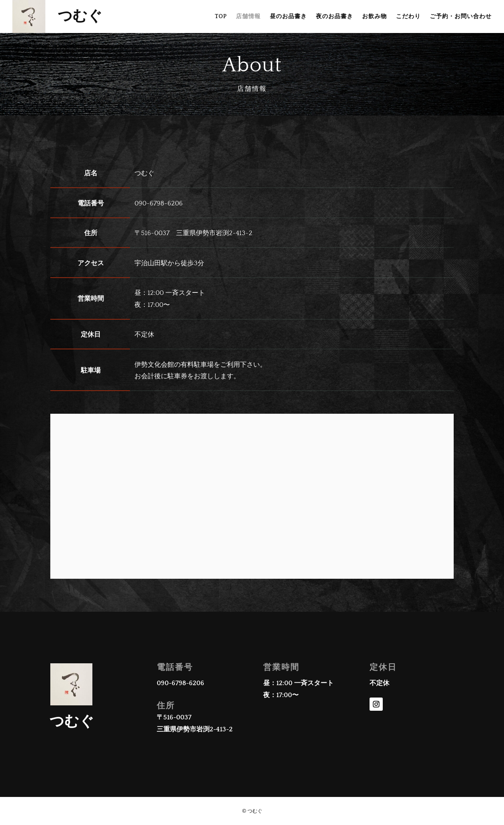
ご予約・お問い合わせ (461, 17)
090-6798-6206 (180, 683)
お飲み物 (374, 17)
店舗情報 (248, 17)
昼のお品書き (288, 17)
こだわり (408, 17)
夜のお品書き (334, 17)
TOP (221, 17)
